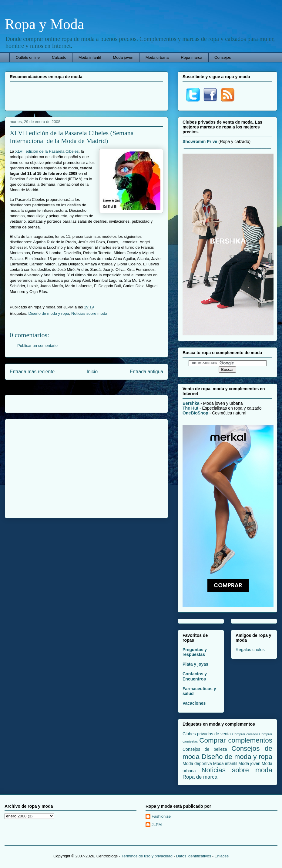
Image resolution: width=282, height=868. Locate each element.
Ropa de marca (200, 777)
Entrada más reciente (32, 372)
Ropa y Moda (44, 24)
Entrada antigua (146, 372)
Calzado (59, 57)
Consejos (223, 57)
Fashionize (161, 816)
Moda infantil (90, 57)
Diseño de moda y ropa (49, 313)
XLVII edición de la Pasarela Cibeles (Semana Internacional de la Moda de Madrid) (72, 137)
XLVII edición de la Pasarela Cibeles (47, 151)
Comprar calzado (245, 734)
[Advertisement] (86, 95)
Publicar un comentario (37, 346)
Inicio (92, 372)
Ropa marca (191, 57)
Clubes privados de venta (207, 734)
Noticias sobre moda (89, 313)
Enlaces (222, 856)
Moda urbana (157, 57)
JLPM (157, 825)
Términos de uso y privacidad (147, 856)
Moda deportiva (197, 763)
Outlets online (28, 57)
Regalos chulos (250, 650)
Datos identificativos (194, 856)
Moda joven (123, 57)
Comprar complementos (236, 740)
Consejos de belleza (205, 749)
